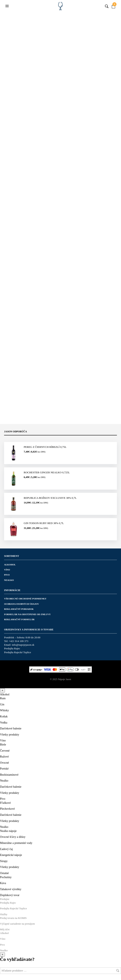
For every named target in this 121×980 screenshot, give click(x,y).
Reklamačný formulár (19, 619)
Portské (4, 769)
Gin (2, 704)
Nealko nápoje (8, 831)
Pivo (7, 575)
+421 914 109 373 (18, 641)
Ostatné (4, 873)
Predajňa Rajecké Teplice (18, 652)
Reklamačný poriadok (19, 609)
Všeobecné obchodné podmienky (25, 599)
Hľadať (118, 971)
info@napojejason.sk (23, 645)
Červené (5, 751)
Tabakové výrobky (11, 889)
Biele (3, 745)
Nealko (9, 580)
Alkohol (10, 565)
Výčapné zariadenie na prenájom (17, 924)
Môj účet (5, 929)
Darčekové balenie (11, 728)
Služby (4, 914)
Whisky (4, 710)
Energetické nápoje (11, 855)
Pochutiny (6, 877)
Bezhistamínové (9, 775)
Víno (7, 570)
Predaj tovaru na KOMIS (13, 918)
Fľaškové (5, 803)
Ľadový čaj (6, 849)
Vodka (4, 723)
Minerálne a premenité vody (16, 843)
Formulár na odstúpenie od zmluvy (27, 614)
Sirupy (4, 861)
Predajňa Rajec (12, 648)
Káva (3, 883)
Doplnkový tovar (10, 895)
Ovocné (4, 763)
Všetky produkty (10, 735)
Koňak (4, 716)
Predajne (5, 899)
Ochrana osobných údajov (22, 604)
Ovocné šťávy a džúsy (13, 837)
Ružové (4, 757)
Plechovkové (7, 809)
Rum (3, 698)
